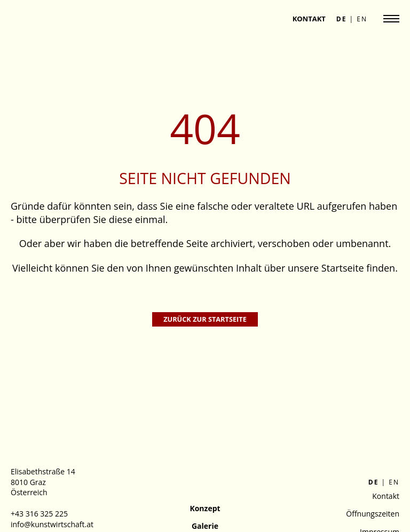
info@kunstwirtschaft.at (52, 524)
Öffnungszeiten (373, 514)
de (342, 19)
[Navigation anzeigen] (391, 19)
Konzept (205, 508)
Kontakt (309, 19)
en (362, 19)
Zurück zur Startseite (205, 319)
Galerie (205, 526)
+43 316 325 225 (39, 514)
